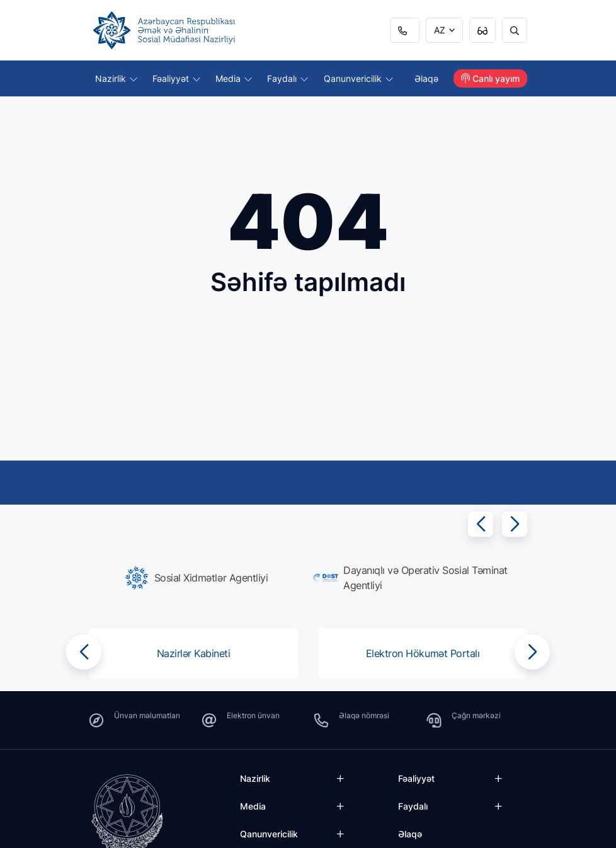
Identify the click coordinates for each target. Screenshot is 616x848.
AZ (440, 30)
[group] (196, 578)
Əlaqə (426, 78)
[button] (481, 524)
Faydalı (288, 78)
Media (234, 78)
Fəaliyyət (176, 78)
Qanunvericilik (358, 78)
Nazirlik (116, 78)
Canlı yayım (490, 78)
